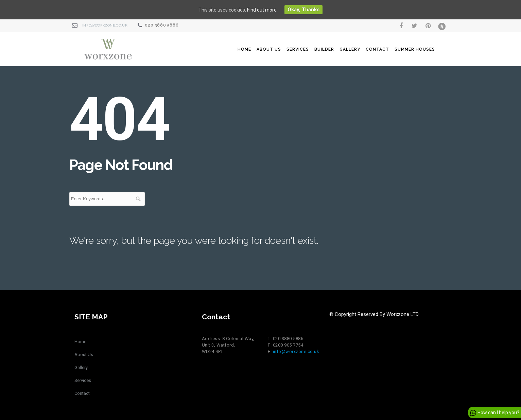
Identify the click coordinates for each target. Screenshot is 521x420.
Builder (324, 49)
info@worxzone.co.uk (105, 25)
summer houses (415, 49)
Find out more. (262, 10)
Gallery (350, 49)
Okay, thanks (303, 10)
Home (244, 49)
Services (298, 49)
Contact (377, 49)
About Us (269, 49)
